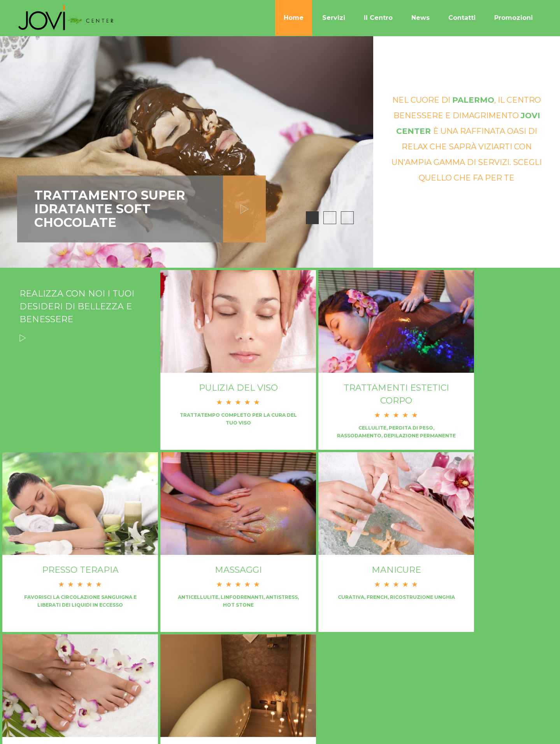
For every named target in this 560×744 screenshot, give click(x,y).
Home (294, 18)
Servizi (334, 18)
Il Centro (378, 18)
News (420, 18)
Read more (23, 350)
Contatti (462, 18)
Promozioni (513, 18)
